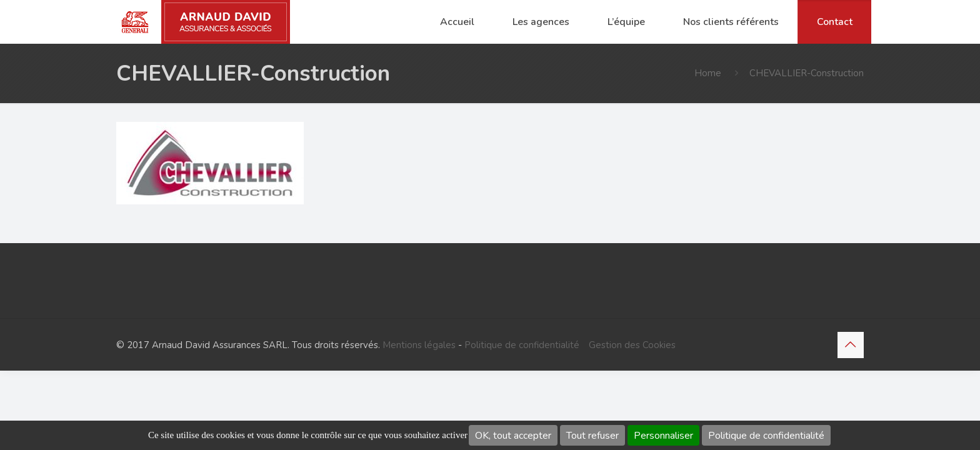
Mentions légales (419, 345)
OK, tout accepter (513, 436)
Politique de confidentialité (766, 436)
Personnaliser (663, 436)
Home (708, 73)
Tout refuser (592, 436)
